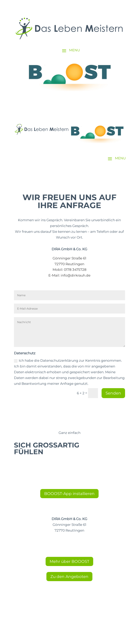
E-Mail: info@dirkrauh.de (69, 275)
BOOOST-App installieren (69, 494)
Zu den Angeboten (69, 577)
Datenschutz (69, 615)
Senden (113, 393)
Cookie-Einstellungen (69, 604)
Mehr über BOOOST (69, 561)
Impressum (69, 610)
